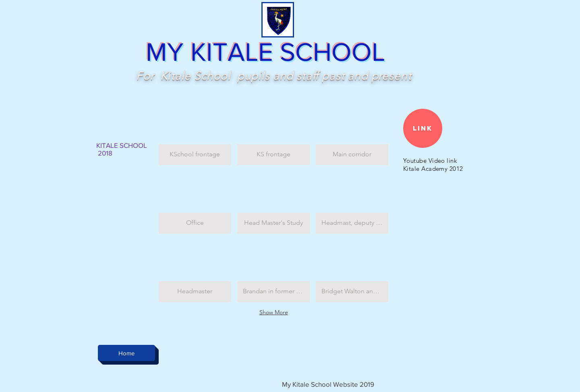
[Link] (423, 128)
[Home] (126, 353)
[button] (195, 134)
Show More (274, 312)
